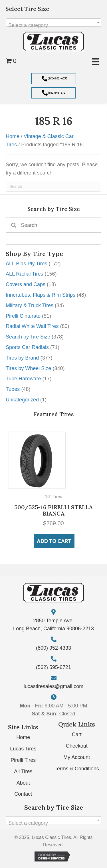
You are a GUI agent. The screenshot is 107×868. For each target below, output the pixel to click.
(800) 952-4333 (53, 648)
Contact (23, 794)
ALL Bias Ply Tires (26, 264)
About (23, 783)
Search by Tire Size (28, 337)
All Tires (23, 771)
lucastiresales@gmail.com (53, 686)
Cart (77, 734)
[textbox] (53, 25)
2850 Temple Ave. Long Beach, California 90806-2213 (53, 625)
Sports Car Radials (27, 347)
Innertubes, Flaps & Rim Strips (41, 295)
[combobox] (53, 22)
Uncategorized (22, 400)
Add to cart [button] (54, 541)
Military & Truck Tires (30, 305)
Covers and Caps (26, 284)
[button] (54, 79)
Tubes (13, 389)
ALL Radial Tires (24, 274)
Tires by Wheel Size (28, 368)
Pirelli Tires (23, 760)
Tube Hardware (23, 379)
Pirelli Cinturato (23, 316)
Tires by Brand (22, 358)
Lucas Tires (23, 749)
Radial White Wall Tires (32, 326)
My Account (77, 757)
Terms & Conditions (77, 769)
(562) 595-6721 (53, 667)
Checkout (77, 746)
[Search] (53, 187)
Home (13, 136)
